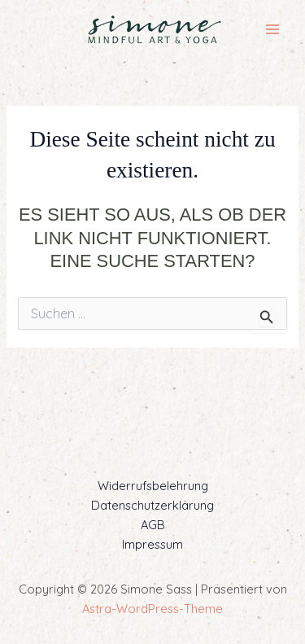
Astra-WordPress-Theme (152, 609)
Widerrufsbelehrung (153, 486)
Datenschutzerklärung (152, 505)
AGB (153, 525)
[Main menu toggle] (272, 29)
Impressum (152, 544)
